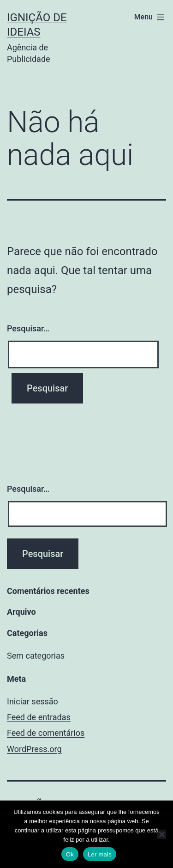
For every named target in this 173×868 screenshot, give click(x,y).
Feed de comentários (46, 733)
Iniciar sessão (33, 701)
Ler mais (100, 854)
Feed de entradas (39, 717)
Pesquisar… (28, 328)
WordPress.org (34, 749)
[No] (161, 834)
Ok (70, 854)
